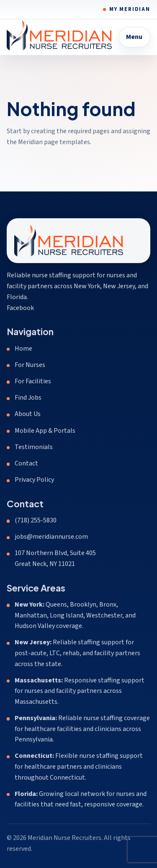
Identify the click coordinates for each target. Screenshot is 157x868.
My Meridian (130, 9)
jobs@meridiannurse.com (51, 537)
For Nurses (30, 365)
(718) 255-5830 (36, 520)
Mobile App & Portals (45, 431)
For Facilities (33, 381)
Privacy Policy (34, 480)
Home (23, 349)
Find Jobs (28, 398)
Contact (26, 463)
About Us (28, 414)
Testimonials (34, 447)
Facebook (20, 308)
